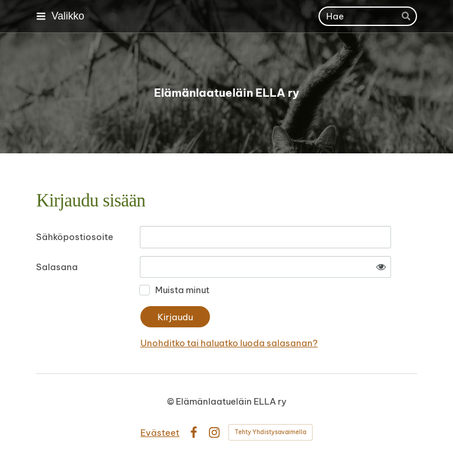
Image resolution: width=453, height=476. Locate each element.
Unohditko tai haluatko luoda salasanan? (229, 343)
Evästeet (160, 433)
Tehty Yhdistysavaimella (270, 432)
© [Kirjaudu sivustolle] (171, 401)
